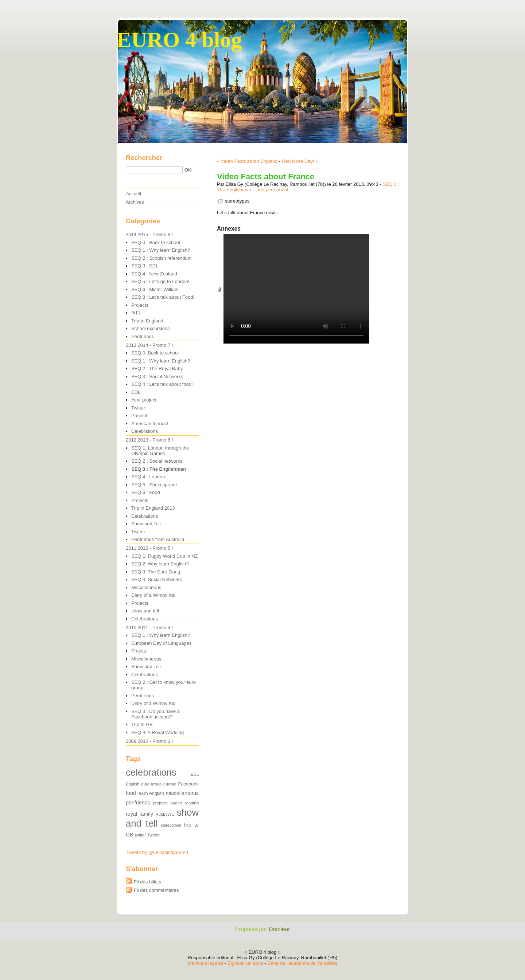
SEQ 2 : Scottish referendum (161, 258)
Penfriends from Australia (158, 539)
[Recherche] (154, 170)
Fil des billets (147, 882)
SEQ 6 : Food (146, 492)
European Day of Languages (162, 643)
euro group (151, 784)
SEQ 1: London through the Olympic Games (160, 451)
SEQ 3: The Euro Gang (156, 572)
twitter (141, 835)
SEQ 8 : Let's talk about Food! (163, 297)
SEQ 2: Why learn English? (160, 564)
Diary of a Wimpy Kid (153, 595)
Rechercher (144, 158)
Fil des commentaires (156, 890)
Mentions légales (206, 963)
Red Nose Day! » (300, 161)
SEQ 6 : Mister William (155, 289)
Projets (139, 651)
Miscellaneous (146, 587)
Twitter (138, 408)
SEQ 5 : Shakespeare (154, 485)
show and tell (145, 611)
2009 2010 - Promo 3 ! (149, 741)
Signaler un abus (245, 963)
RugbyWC (165, 814)
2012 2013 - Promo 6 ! (149, 440)
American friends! (150, 424)
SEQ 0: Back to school (155, 353)
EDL (136, 392)
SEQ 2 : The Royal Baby (157, 369)
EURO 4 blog (179, 40)
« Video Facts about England (247, 161)
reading (192, 803)
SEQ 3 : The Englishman (159, 469)
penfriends (138, 803)
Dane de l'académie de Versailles (302, 963)
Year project (144, 400)
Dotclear (279, 929)
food (131, 793)
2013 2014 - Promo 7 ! (149, 345)
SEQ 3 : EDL (145, 266)
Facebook (188, 784)
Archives (135, 202)
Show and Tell (146, 524)
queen (176, 803)
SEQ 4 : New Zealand (154, 274)
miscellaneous (182, 793)
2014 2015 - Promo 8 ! (149, 234)
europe (170, 784)
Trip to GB (142, 724)
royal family (139, 814)
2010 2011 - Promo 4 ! (149, 628)
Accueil (133, 194)
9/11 (136, 313)
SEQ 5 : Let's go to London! (160, 281)
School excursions (151, 328)
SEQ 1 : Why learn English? (161, 250)
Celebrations (145, 431)
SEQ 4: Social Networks (157, 579)
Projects (140, 305)
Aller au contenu (428, 5)
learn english (151, 793)
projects (160, 803)
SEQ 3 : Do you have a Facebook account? (155, 714)
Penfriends (143, 336)
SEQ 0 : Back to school (156, 242)
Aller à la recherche (502, 5)
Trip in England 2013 (153, 508)
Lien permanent (272, 190)
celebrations (151, 772)
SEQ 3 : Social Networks (157, 377)
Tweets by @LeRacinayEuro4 (157, 852)
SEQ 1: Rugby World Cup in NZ (165, 556)
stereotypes (237, 201)
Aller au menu (463, 5)
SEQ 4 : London (148, 477)
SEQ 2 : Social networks (157, 461)
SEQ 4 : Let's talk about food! (162, 384)
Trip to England (147, 321)
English (133, 784)
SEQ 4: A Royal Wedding (157, 732)
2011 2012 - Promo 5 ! (149, 548)
